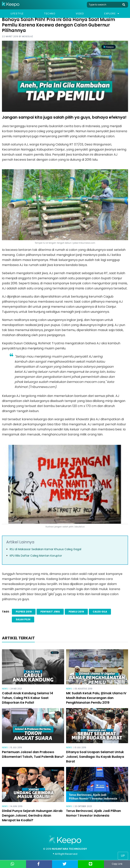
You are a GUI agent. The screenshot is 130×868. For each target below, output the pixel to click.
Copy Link (117, 864)
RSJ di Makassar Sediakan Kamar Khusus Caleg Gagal (45, 549)
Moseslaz (27, 37)
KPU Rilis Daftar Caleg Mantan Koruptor (36, 556)
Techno (50, 14)
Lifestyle (17, 14)
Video (80, 14)
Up (123, 856)
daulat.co (80, 527)
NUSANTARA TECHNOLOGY (69, 849)
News (5, 689)
